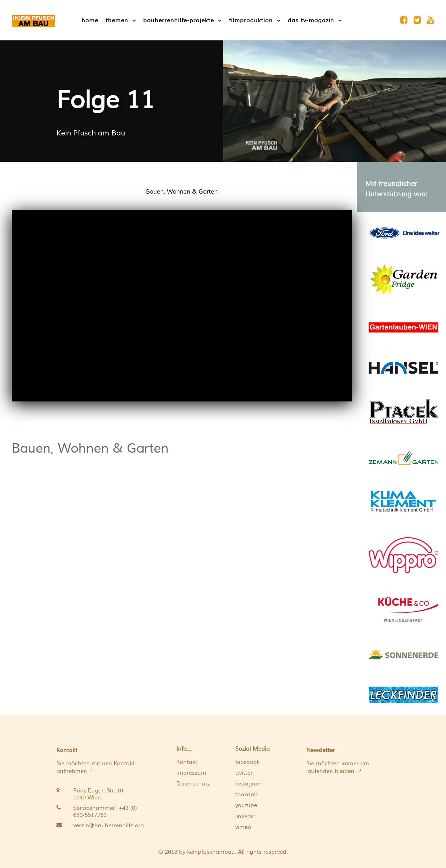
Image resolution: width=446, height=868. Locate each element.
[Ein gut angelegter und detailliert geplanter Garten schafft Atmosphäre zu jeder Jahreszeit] (403, 457)
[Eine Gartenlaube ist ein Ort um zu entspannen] (403, 327)
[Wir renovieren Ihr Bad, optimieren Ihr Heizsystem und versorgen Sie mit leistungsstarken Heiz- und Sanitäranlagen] (403, 411)
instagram (249, 784)
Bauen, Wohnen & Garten (90, 449)
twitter (244, 773)
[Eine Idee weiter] (405, 232)
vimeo (243, 827)
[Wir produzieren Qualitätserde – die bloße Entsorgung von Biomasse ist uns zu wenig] (403, 654)
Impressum (191, 773)
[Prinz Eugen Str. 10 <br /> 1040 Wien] (98, 794)
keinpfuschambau (211, 852)
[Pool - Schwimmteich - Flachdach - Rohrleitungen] (403, 694)
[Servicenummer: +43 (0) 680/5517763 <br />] (98, 812)
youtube (246, 805)
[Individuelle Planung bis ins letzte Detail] (403, 608)
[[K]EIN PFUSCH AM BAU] (33, 20)
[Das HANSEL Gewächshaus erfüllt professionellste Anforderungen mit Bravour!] (403, 367)
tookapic (247, 795)
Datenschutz (193, 784)
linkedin (245, 816)
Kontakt (187, 762)
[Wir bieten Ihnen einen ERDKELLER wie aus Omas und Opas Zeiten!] (403, 279)
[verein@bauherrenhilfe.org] (98, 826)
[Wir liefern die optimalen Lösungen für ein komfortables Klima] (403, 501)
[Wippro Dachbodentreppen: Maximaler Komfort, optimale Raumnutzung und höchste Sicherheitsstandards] (403, 554)
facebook (247, 762)
